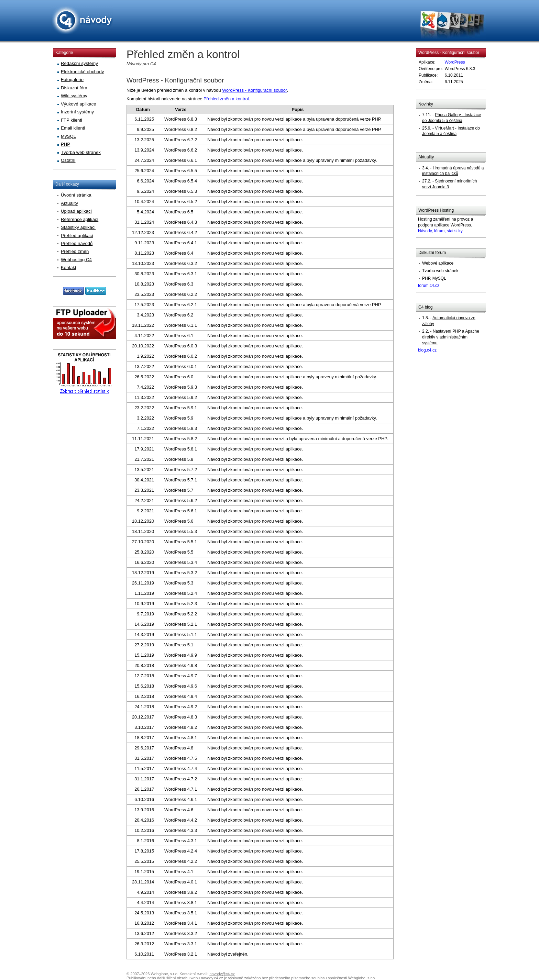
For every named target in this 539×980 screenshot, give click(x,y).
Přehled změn (75, 251)
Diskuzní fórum (432, 253)
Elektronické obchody (82, 72)
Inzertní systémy (77, 112)
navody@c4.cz (222, 974)
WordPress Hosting (436, 210)
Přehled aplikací (77, 236)
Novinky (426, 104)
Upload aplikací (76, 211)
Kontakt (69, 268)
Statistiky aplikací (78, 227)
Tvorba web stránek (81, 152)
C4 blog (425, 307)
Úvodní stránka (76, 195)
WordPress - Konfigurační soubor (175, 80)
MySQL (68, 136)
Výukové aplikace (79, 104)
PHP (65, 144)
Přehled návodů (77, 243)
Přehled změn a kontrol (226, 99)
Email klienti (73, 128)
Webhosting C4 (76, 260)
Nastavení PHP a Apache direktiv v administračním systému (451, 337)
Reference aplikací (80, 219)
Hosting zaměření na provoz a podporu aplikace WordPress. (445, 225)
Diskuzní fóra (74, 88)
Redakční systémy (79, 63)
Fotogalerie (72, 80)
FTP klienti (71, 120)
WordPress (455, 62)
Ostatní (68, 160)
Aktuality (426, 157)
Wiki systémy (74, 96)
